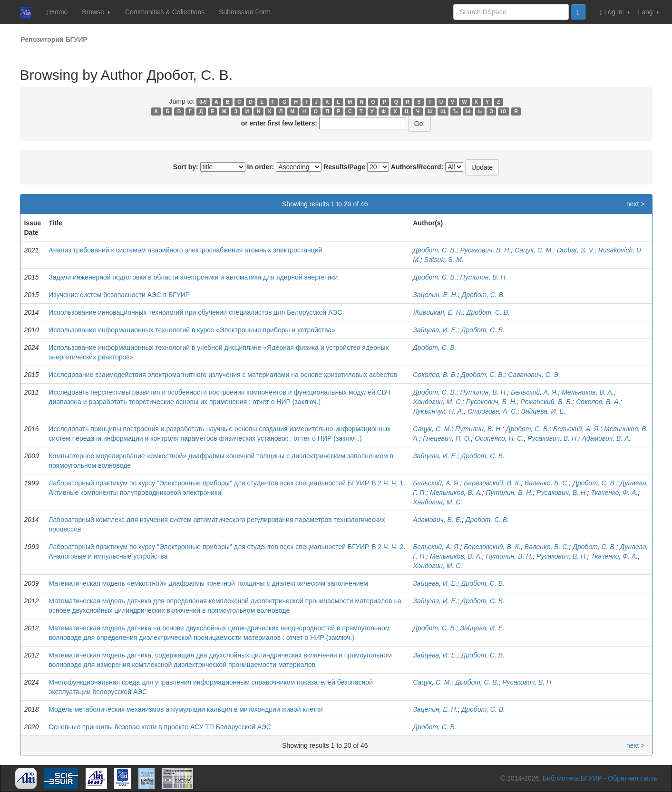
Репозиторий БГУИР (54, 39)
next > (636, 204)
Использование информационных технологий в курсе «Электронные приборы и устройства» (192, 330)
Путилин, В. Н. (484, 277)
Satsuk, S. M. (444, 260)
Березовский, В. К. (492, 483)
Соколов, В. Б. (435, 375)
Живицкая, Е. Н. (438, 312)
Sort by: (186, 167)
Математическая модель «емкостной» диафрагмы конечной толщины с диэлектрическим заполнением (208, 583)
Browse (96, 12)
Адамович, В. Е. (437, 520)
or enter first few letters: (279, 123)
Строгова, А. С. (492, 411)
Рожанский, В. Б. (547, 402)
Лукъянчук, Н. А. (438, 411)
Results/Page (344, 167)
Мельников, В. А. (588, 392)
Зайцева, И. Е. (435, 330)
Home (57, 12)
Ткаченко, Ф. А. (615, 493)
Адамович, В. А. (607, 438)
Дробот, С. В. (435, 250)
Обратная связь (632, 778)
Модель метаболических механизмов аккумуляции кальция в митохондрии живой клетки (185, 709)
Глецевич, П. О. (447, 438)
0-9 (203, 102)
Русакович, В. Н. (486, 250)
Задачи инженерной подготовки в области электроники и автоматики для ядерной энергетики (193, 277)
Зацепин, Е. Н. (435, 295)
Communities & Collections (165, 12)
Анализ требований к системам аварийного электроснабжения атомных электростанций (185, 250)
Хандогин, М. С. (438, 402)
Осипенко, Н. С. (499, 438)
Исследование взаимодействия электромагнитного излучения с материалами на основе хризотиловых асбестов (223, 375)
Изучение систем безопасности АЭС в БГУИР (119, 295)
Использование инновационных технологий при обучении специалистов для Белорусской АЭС (195, 312)
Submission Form (245, 12)
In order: (261, 167)
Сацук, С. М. (534, 250)
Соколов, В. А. (598, 402)
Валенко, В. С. (547, 483)
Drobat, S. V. (576, 250)
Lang (648, 12)
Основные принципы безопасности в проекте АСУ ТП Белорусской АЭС (160, 727)
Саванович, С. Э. (534, 375)
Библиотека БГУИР (572, 778)
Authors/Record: (417, 167)
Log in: (615, 12)
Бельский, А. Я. (534, 392)
